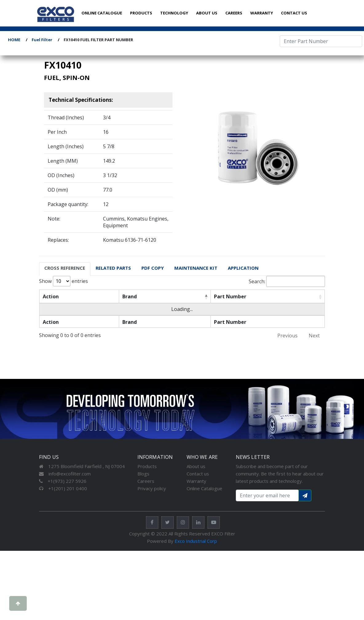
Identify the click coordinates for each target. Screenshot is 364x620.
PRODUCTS (141, 13)
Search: (287, 281)
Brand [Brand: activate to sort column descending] (120, 296)
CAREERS (234, 13)
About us (196, 466)
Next (314, 336)
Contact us (198, 474)
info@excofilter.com (65, 474)
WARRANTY (262, 13)
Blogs (143, 474)
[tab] (65, 269)
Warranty (196, 481)
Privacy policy (152, 488)
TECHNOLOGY (174, 13)
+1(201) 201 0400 (63, 488)
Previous (287, 336)
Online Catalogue (204, 488)
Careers (146, 481)
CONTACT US (294, 13)
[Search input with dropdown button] (267, 495)
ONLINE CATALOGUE (102, 13)
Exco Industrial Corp (196, 541)
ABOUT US (207, 13)
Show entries (63, 281)
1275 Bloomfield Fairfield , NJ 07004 (82, 466)
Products (147, 466)
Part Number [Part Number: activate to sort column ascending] (209, 296)
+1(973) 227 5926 (63, 481)
